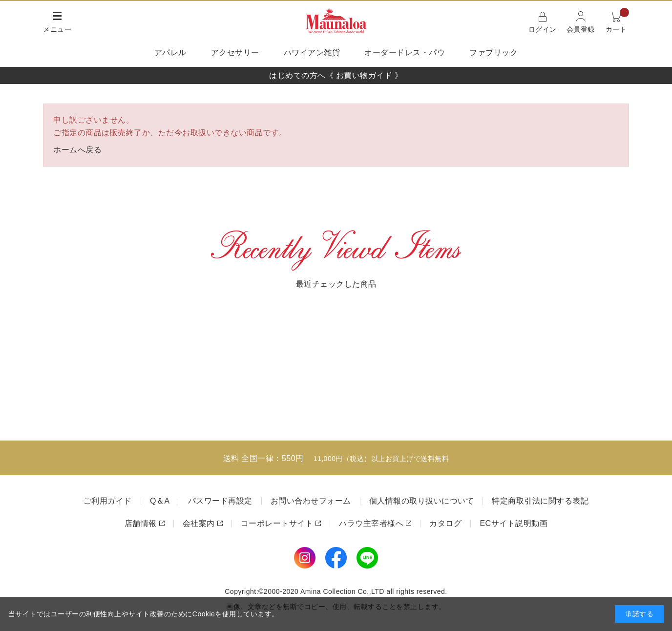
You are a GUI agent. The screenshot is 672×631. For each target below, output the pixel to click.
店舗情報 (141, 523)
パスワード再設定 (220, 501)
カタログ (445, 523)
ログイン (543, 29)
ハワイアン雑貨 (312, 53)
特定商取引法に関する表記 (540, 501)
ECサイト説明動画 (514, 523)
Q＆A (160, 501)
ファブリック (493, 53)
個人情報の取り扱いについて (422, 501)
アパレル (170, 53)
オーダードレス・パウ (405, 53)
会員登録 (581, 29)
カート (618, 21)
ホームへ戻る (77, 150)
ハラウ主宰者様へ (371, 523)
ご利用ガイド (108, 501)
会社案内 (199, 523)
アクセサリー (235, 53)
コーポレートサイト (277, 523)
